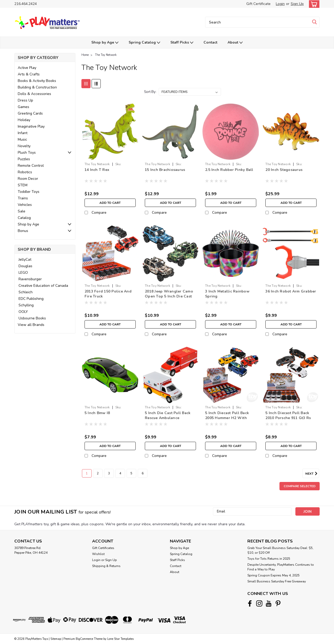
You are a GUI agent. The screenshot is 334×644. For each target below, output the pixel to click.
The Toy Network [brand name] (97, 164)
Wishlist (98, 554)
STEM (23, 185)
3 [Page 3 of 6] (109, 473)
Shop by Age (105, 43)
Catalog (24, 218)
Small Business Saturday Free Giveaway (277, 581)
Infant (23, 133)
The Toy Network (106, 55)
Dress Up (25, 100)
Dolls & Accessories (34, 94)
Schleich (26, 292)
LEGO (23, 273)
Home (85, 55)
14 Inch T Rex (97, 170)
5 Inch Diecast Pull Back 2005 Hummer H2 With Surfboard (227, 418)
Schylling (26, 305)
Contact (210, 42)
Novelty (24, 146)
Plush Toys (27, 153)
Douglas (25, 266)
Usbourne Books (32, 318)
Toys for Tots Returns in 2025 (269, 559)
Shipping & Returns (106, 566)
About (235, 43)
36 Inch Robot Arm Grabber (291, 291)
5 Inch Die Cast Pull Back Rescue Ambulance (168, 415)
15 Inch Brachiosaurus (165, 170)
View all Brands (31, 325)
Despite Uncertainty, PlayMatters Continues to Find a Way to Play (281, 567)
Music (22, 139)
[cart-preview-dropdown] (313, 4)
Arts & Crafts (29, 74)
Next (312, 474)
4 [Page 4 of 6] (120, 473)
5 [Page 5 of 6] (131, 473)
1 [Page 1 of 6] (87, 473)
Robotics (25, 172)
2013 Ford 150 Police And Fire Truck (108, 294)
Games (23, 107)
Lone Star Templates (120, 639)
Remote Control (31, 166)
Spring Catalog (144, 43)
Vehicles (25, 205)
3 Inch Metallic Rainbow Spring (227, 294)
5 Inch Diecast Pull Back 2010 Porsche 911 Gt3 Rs (288, 415)
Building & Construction (37, 87)
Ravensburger (30, 279)
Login (280, 4)
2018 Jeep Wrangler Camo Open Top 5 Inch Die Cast (169, 294)
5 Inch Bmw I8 (97, 413)
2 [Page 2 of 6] (98, 473)
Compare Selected (300, 486)
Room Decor (28, 179)
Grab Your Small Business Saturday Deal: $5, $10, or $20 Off (280, 550)
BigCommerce (84, 639)
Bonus (23, 231)
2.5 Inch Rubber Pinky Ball (229, 170)
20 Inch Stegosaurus (284, 170)
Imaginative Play (31, 126)
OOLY (23, 312)
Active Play (27, 68)
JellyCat (25, 260)
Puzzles (24, 159)
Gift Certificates (103, 548)
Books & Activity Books (37, 81)
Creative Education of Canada (43, 286)
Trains (23, 198)
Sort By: (150, 92)
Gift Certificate (258, 4)
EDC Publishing (31, 299)
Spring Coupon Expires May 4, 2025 (273, 575)
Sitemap (56, 639)
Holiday (24, 120)
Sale (22, 211)
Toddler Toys (29, 192)
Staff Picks (182, 43)
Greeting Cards (30, 113)
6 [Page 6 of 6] (143, 473)
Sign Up (297, 4)
